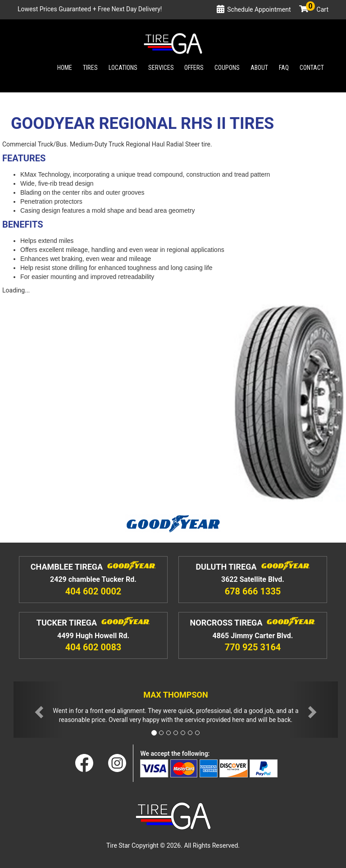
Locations (123, 68)
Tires (90, 68)
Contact (312, 68)
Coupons (227, 68)
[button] (38, 710)
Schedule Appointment (259, 9)
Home (65, 68)
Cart (317, 9)
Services (161, 68)
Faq (284, 68)
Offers (194, 68)
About (259, 68)
